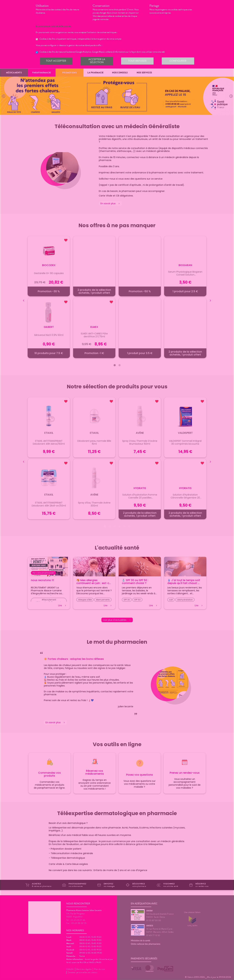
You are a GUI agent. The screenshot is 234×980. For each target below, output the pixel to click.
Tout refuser (137, 61)
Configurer (178, 61)
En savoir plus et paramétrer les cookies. (56, 26)
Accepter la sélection (97, 61)
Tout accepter (56, 61)
